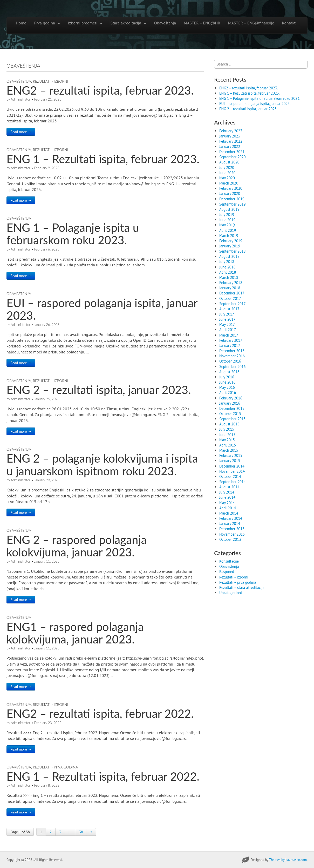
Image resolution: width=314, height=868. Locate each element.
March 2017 (229, 335)
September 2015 (233, 419)
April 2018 (228, 272)
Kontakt (289, 23)
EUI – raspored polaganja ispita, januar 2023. (102, 309)
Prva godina (45, 23)
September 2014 (233, 482)
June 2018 (227, 267)
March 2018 (229, 277)
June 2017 (227, 319)
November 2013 (232, 534)
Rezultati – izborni (234, 577)
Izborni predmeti (83, 23)
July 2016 (227, 377)
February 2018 (231, 283)
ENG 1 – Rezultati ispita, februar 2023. (103, 159)
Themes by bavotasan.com (288, 860)
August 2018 (229, 256)
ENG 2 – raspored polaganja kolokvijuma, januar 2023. (77, 546)
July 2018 (227, 262)
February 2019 (231, 241)
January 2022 (230, 146)
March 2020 (229, 183)
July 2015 (227, 429)
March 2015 (229, 450)
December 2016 (232, 351)
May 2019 (227, 225)
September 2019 (233, 204)
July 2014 (227, 492)
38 (81, 832)
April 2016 (228, 393)
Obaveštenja (165, 23)
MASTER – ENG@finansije (251, 23)
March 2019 (229, 236)
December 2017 (232, 293)
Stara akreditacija (126, 23)
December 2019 (232, 199)
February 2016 (231, 398)
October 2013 (230, 539)
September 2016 (233, 367)
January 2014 (230, 524)
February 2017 (231, 340)
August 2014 (229, 487)
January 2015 (230, 461)
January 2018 (230, 288)
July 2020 (227, 167)
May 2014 (227, 503)
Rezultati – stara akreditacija (242, 587)
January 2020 (230, 193)
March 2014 (229, 513)
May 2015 (227, 440)
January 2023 (230, 136)
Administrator (21, 99)
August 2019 (229, 209)
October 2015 (230, 414)
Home (21, 23)
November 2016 (232, 356)
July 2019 (227, 215)
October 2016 (230, 361)
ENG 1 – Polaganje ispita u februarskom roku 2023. (73, 234)
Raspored (227, 572)
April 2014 (228, 508)
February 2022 (231, 141)
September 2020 (233, 157)
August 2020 (229, 162)
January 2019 (230, 246)
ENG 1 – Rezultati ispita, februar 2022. (103, 776)
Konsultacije (229, 561)
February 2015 (231, 455)
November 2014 (232, 471)
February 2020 (231, 188)
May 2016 (227, 387)
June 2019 (227, 220)
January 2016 (230, 403)
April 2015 (228, 445)
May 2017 (227, 324)
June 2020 (227, 173)
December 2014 (232, 466)
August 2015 (229, 424)
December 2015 (232, 408)
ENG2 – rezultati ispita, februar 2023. (100, 90)
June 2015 (227, 435)
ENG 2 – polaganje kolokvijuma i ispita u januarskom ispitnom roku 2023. (102, 464)
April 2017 (228, 330)
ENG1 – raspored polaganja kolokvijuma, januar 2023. (75, 633)
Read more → (21, 132)
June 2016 (227, 382)
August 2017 (229, 309)
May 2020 (227, 178)
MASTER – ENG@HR (202, 23)
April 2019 (228, 230)
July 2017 (227, 314)
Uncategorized (231, 593)
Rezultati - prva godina (56, 767)
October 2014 (230, 476)
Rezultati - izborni (50, 81)
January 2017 (230, 346)
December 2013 (232, 529)
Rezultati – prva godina (238, 582)
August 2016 (229, 372)
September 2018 (233, 251)
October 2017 (230, 298)
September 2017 (233, 304)
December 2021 (232, 152)
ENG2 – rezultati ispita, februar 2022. (100, 713)
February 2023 (231, 131)
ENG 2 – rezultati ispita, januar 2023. (99, 390)
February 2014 (231, 518)
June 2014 (227, 497)
